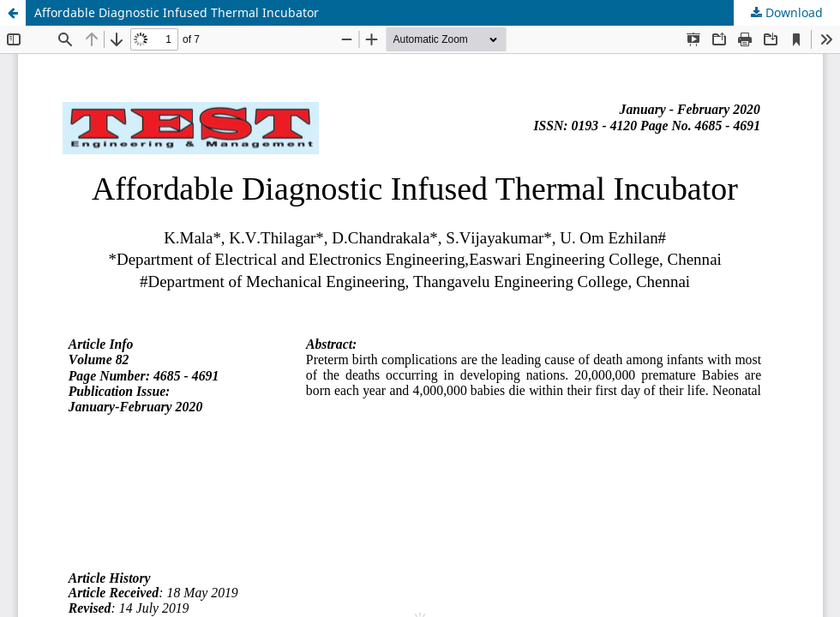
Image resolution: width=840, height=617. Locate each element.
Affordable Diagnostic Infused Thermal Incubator (177, 12)
